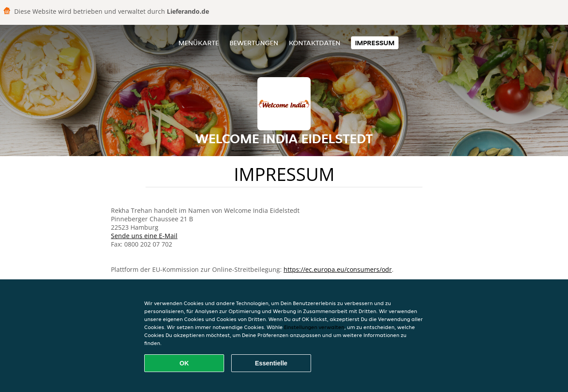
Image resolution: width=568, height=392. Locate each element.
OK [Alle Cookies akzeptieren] (184, 363)
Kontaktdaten (315, 43)
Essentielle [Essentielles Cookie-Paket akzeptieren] (271, 363)
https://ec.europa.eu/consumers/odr (338, 269)
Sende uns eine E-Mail (144, 236)
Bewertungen (254, 43)
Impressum (375, 43)
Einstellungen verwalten (314, 327)
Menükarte (199, 43)
